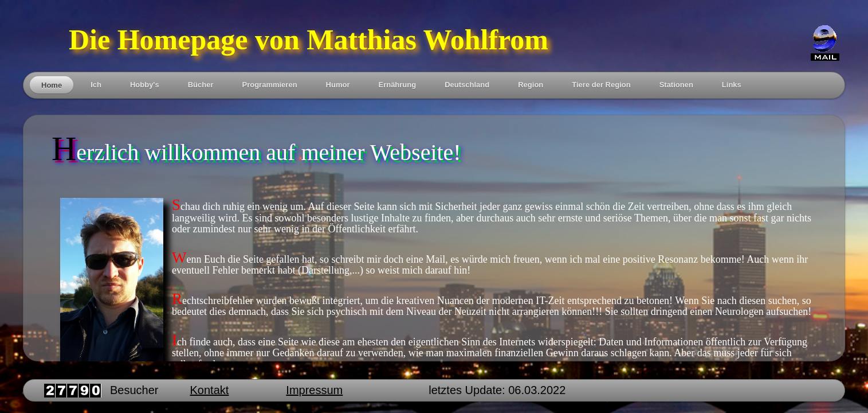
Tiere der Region (601, 85)
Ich (96, 85)
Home (52, 85)
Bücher (201, 85)
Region (531, 85)
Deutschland (467, 85)
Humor (338, 85)
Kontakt (210, 390)
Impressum (314, 390)
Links (732, 85)
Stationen (676, 85)
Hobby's (145, 85)
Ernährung (397, 85)
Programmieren (269, 85)
